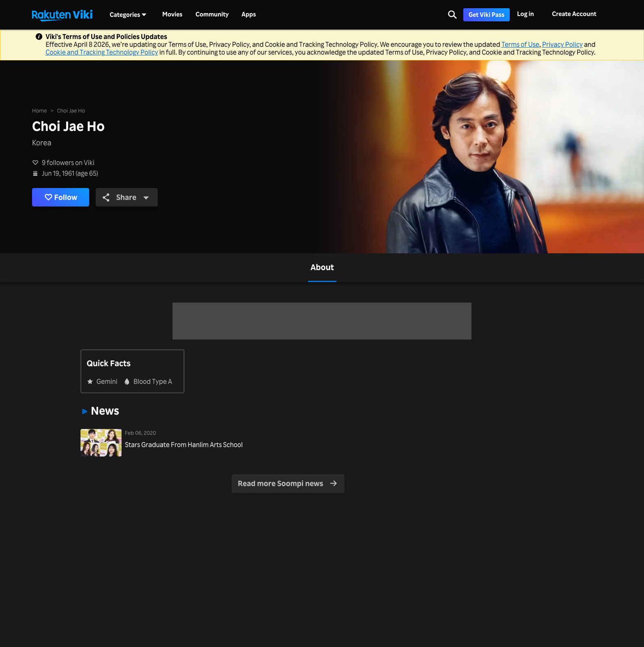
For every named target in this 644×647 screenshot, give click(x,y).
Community (212, 14)
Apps (249, 14)
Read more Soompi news (287, 483)
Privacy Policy (562, 44)
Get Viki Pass (486, 15)
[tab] (322, 268)
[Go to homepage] (62, 15)
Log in (526, 14)
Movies (172, 14)
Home (39, 110)
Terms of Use (520, 44)
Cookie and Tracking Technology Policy (102, 52)
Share (126, 197)
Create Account (574, 14)
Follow (61, 197)
